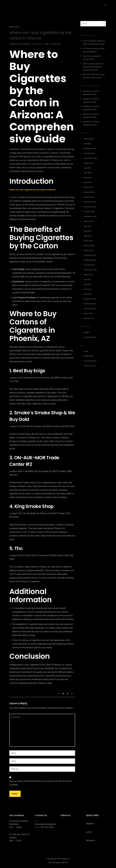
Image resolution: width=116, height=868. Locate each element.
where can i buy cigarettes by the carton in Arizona (40, 35)
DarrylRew (87, 107)
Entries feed (88, 356)
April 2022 (88, 294)
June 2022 (88, 284)
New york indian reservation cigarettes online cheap (94, 76)
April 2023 (88, 236)
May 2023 (87, 231)
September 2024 (90, 158)
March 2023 (88, 241)
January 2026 (89, 139)
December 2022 (90, 255)
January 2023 (89, 251)
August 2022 (89, 275)
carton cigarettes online (91, 93)
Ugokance (87, 122)
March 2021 (88, 314)
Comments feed (90, 361)
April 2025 (88, 144)
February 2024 (89, 192)
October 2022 (89, 265)
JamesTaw (87, 91)
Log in (86, 351)
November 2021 (90, 304)
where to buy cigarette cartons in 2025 (92, 58)
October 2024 (89, 153)
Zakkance (87, 99)
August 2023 (89, 221)
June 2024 (88, 173)
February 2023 (89, 246)
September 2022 (90, 270)
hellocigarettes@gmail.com (47, 824)
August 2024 (89, 163)
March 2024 (88, 187)
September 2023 (90, 217)
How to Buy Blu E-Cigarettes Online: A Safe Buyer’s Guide (94, 43)
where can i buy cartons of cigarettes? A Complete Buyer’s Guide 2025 (93, 67)
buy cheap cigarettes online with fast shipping (94, 50)
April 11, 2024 (14, 27)
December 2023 (90, 202)
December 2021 (90, 299)
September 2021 (90, 309)
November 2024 (90, 149)
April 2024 (88, 183)
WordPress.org (89, 366)
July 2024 (87, 168)
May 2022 (87, 289)
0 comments (36, 44)
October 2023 (89, 212)
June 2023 (88, 226)
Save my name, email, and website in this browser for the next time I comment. (41, 783)
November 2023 (90, 207)
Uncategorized (55, 44)
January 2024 (89, 197)
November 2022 (90, 260)
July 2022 (87, 280)
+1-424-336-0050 (46, 827)
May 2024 (88, 178)
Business (87, 332)
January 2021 (89, 318)
